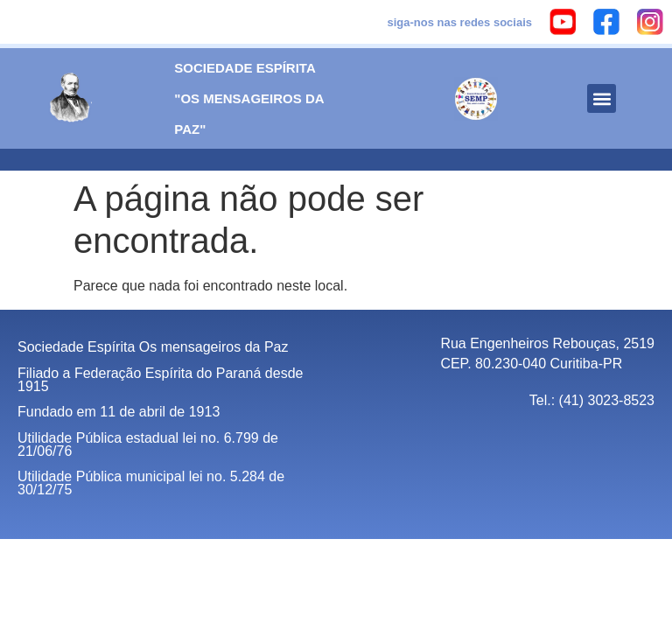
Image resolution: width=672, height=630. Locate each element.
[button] (602, 98)
